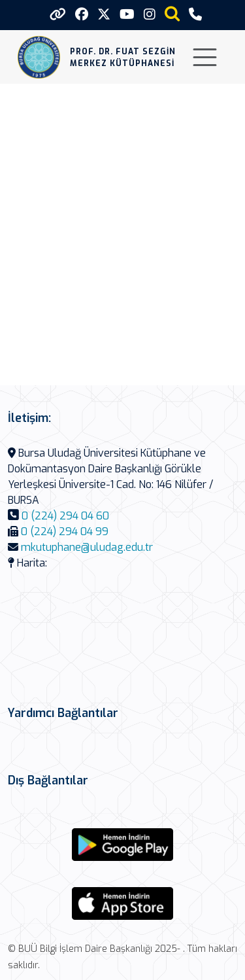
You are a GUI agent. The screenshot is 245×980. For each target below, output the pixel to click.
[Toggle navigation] (205, 57)
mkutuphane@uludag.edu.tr (87, 547)
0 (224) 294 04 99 (65, 532)
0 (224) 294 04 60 (65, 516)
